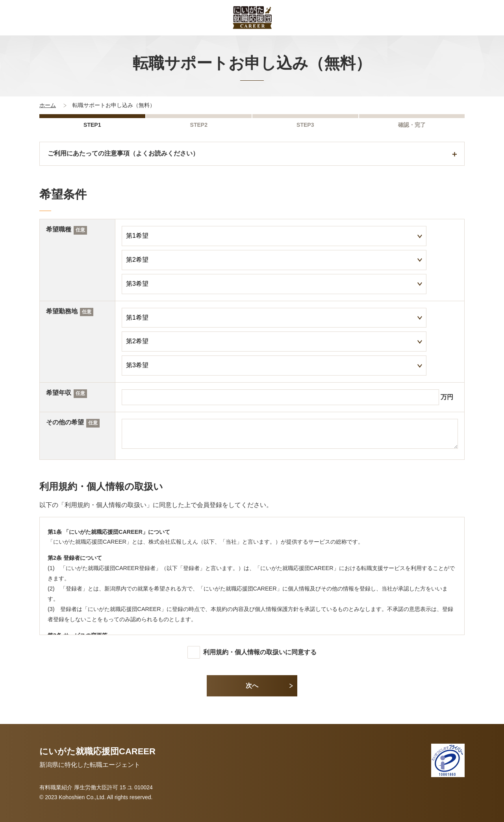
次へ (252, 686)
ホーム (48, 105)
